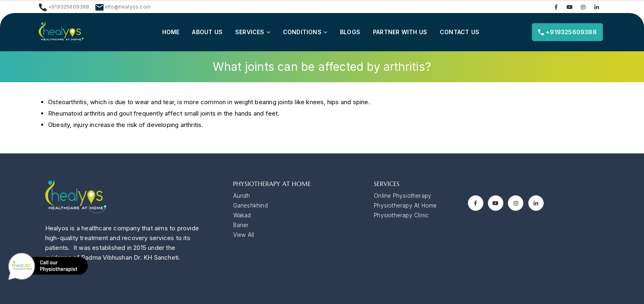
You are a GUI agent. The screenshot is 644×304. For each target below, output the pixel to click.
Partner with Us (400, 32)
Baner (241, 225)
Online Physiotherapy (402, 196)
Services (250, 32)
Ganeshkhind (250, 206)
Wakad (242, 215)
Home (171, 32)
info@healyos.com (128, 7)
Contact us (460, 32)
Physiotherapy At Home (405, 206)
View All (244, 235)
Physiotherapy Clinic (401, 215)
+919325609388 (567, 32)
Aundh (242, 196)
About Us (207, 32)
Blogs (350, 32)
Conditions (302, 32)
